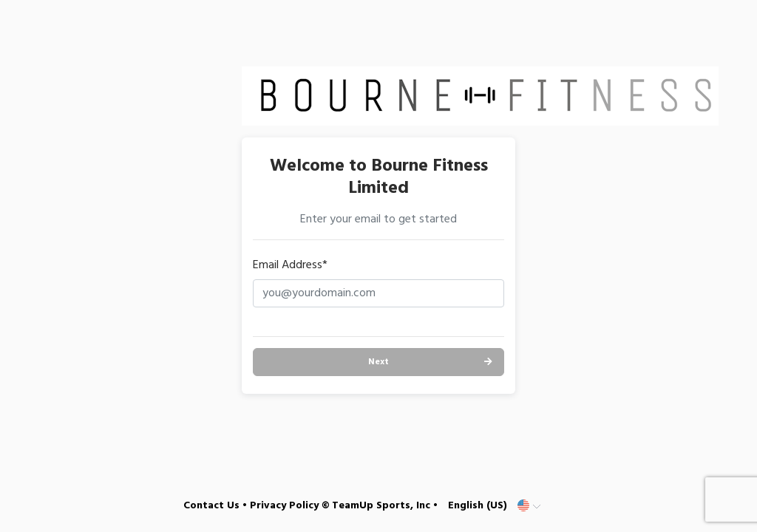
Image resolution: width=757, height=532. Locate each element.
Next (378, 362)
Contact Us (211, 506)
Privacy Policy (284, 506)
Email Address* (290, 265)
